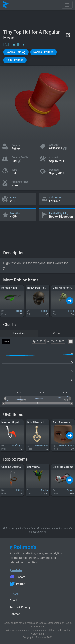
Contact (15, 614)
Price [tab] (56, 333)
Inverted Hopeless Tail (15, 422)
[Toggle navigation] (67, 5)
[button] (16, 52)
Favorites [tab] (19, 333)
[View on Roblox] (68, 35)
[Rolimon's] (6, 5)
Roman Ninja (9, 288)
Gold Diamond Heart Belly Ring (45, 422)
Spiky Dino (33, 467)
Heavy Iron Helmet (38, 288)
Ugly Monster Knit (63, 288)
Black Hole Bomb (63, 467)
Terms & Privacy (20, 607)
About (13, 600)
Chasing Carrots (11, 467)
